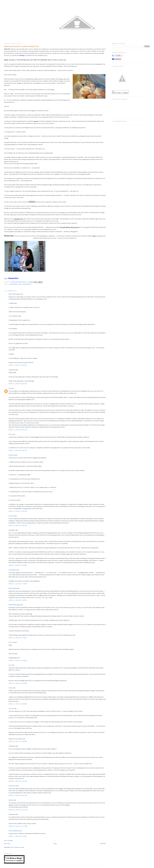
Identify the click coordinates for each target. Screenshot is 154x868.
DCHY (10, 434)
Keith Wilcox (12, 786)
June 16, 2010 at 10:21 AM (18, 810)
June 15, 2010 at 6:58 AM (18, 384)
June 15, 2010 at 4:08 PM (18, 704)
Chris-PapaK (13, 284)
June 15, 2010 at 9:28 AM (18, 430)
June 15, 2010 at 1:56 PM (18, 600)
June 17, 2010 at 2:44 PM (18, 836)
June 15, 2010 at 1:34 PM (18, 565)
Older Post (103, 844)
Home (55, 844)
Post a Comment (8, 841)
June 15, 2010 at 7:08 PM (18, 741)
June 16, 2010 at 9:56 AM (18, 795)
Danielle (11, 800)
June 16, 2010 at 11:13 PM (18, 826)
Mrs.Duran (12, 455)
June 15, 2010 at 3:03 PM (18, 683)
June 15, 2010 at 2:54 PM (18, 660)
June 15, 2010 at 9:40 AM (18, 450)
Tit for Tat (11, 516)
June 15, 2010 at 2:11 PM (18, 638)
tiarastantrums (12, 570)
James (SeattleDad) (14, 831)
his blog (22, 55)
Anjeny (11, 688)
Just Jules (11, 708)
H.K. (10, 665)
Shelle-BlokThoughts (14, 294)
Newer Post (7, 844)
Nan (10, 388)
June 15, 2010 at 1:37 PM (18, 584)
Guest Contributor (25, 284)
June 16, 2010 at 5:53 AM (18, 781)
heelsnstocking (13, 588)
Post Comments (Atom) (18, 847)
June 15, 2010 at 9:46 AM (18, 511)
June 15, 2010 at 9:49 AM (18, 526)
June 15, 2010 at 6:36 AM (18, 365)
